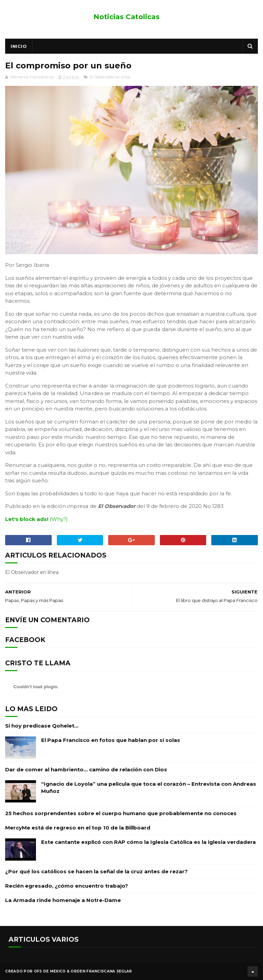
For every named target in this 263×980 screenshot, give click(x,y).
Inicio (19, 46)
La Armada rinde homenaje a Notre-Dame (63, 900)
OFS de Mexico (50, 971)
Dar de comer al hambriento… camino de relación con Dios (86, 769)
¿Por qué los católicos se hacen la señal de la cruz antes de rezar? (96, 871)
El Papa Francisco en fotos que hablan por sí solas (111, 740)
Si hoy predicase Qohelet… (42, 726)
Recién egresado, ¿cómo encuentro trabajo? (67, 886)
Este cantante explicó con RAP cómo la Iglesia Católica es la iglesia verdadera (148, 842)
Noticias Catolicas (127, 17)
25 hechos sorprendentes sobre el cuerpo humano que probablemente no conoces (121, 813)
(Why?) (59, 519)
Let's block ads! (27, 519)
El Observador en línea (110, 77)
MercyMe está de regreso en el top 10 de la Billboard (78, 828)
